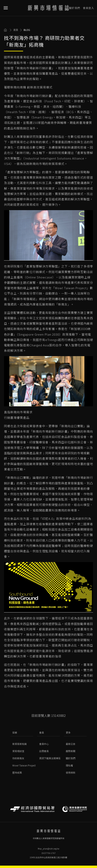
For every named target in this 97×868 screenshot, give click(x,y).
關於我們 (75, 6)
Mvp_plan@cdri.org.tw (48, 849)
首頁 (16, 30)
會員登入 (88, 6)
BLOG (27, 30)
